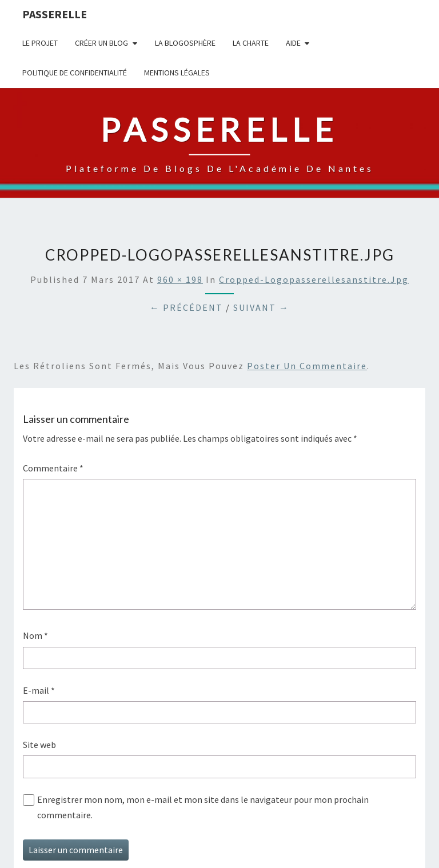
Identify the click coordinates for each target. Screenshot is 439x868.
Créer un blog (101, 43)
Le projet (40, 43)
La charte (251, 43)
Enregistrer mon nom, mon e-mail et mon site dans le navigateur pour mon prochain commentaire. (203, 807)
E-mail (39, 690)
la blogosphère (185, 43)
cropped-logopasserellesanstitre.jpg (314, 279)
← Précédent (186, 307)
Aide (293, 43)
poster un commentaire (307, 366)
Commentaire (53, 468)
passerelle (55, 14)
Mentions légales (177, 73)
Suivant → (261, 307)
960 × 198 (180, 279)
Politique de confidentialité (75, 73)
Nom (35, 635)
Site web (39, 745)
